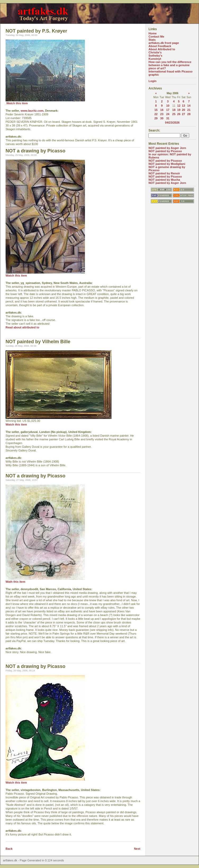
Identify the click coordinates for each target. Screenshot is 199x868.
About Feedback (160, 46)
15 (156, 110)
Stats (152, 40)
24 (168, 114)
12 (179, 106)
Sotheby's (155, 56)
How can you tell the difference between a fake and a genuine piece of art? (170, 65)
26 (179, 114)
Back (9, 849)
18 (174, 110)
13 (183, 106)
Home (153, 33)
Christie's (155, 52)
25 (174, 114)
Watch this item (17, 103)
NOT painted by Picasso (165, 151)
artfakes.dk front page (164, 43)
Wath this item (15, 582)
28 (189, 114)
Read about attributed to (22, 327)
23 (162, 114)
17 (168, 110)
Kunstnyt (155, 59)
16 (162, 110)
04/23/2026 (172, 123)
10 (168, 106)
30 (162, 118)
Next (137, 849)
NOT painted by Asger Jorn (167, 148)
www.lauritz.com (32, 111)
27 (183, 114)
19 (179, 110)
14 (189, 106)
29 (156, 118)
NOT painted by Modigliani (167, 164)
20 (183, 110)
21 (189, 110)
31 (168, 118)
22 (156, 114)
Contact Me (156, 37)
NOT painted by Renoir (164, 173)
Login (152, 81)
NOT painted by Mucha (164, 180)
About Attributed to (162, 49)
